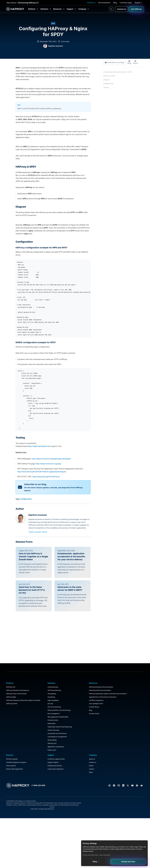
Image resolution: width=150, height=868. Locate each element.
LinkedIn (38, 653)
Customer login (126, 3)
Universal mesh (35, 844)
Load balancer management (40, 863)
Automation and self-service (40, 860)
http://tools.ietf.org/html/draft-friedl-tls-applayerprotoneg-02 (42, 592)
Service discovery (36, 856)
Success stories (58, 842)
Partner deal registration (85, 818)
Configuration (108, 87)
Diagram (106, 83)
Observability (35, 866)
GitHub (45, 653)
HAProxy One (11, 806)
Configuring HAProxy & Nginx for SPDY (117, 75)
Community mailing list (108, 816)
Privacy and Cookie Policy (105, 855)
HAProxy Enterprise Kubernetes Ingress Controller (13, 826)
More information (120, 855)
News (125, 819)
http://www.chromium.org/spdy (48, 585)
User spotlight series (60, 832)
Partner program (82, 806)
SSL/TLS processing (37, 826)
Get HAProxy (136, 9)
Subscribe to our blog (114, 66)
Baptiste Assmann (38, 636)
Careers (126, 816)
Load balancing (35, 806)
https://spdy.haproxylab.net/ (39, 567)
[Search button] (111, 9)
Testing (106, 90)
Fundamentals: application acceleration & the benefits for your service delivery (71, 677)
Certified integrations (61, 829)
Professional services (107, 812)
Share (135, 65)
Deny (107, 861)
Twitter (32, 653)
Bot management (36, 835)
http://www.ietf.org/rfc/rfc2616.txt (46, 597)
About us (126, 806)
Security (33, 822)
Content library (58, 836)
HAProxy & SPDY (109, 79)
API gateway (34, 812)
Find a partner (82, 815)
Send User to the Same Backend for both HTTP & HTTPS (32, 726)
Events (126, 812)
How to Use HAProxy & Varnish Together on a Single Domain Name (33, 677)
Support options (106, 809)
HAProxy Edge (12, 821)
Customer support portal (108, 806)
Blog (115, 3)
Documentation (104, 3)
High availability (35, 819)
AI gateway (34, 816)
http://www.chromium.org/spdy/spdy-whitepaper (51, 580)
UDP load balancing (37, 809)
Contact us (91, 3)
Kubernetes (34, 847)
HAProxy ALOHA (12, 832)
